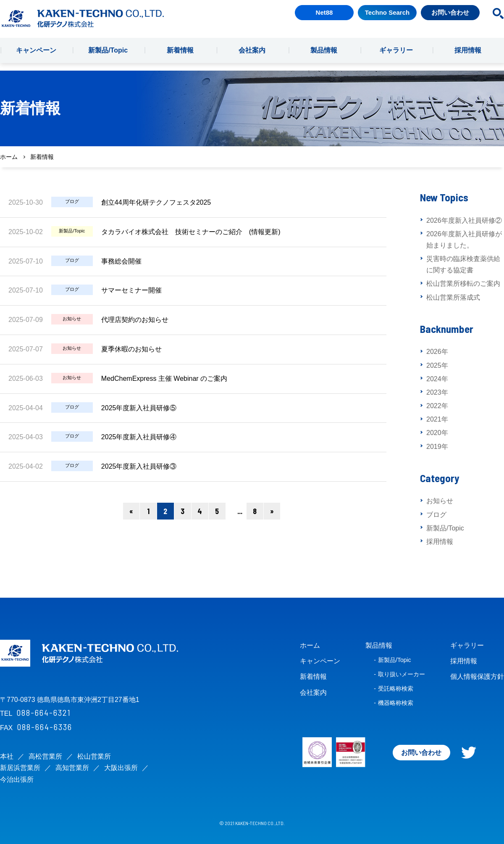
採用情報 (468, 58)
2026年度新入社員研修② (464, 220)
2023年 (437, 392)
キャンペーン (36, 58)
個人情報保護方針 (477, 677)
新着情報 (180, 58)
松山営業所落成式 (453, 297)
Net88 (324, 20)
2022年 (437, 406)
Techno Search (387, 20)
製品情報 (324, 58)
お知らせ (440, 501)
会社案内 (252, 58)
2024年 (437, 379)
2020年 (437, 433)
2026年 (437, 352)
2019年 (437, 447)
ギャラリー (396, 58)
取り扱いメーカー (402, 674)
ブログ (436, 515)
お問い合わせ (450, 20)
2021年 (437, 419)
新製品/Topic (108, 58)
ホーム (9, 157)
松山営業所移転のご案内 (463, 284)
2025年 (437, 365)
